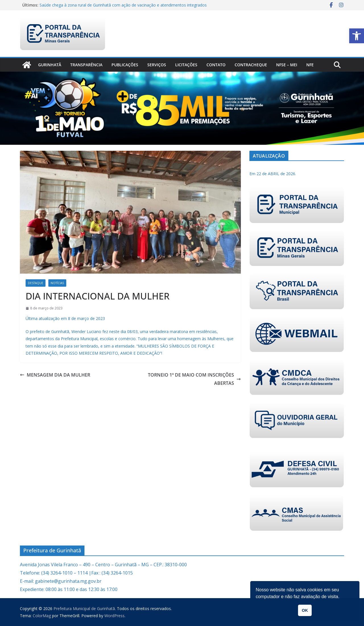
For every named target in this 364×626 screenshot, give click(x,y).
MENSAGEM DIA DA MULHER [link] (55, 375)
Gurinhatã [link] (50, 65)
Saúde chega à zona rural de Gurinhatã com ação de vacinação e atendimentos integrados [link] (123, 5)
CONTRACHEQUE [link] (251, 65)
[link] (357, 36)
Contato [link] (216, 65)
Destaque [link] (36, 283)
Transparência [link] (86, 65)
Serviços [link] (157, 65)
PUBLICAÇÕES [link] (125, 65)
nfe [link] (310, 65)
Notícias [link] (57, 283)
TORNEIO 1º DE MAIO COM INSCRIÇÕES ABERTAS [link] (194, 379)
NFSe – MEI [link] (287, 65)
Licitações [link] (186, 65)
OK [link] (305, 610)
